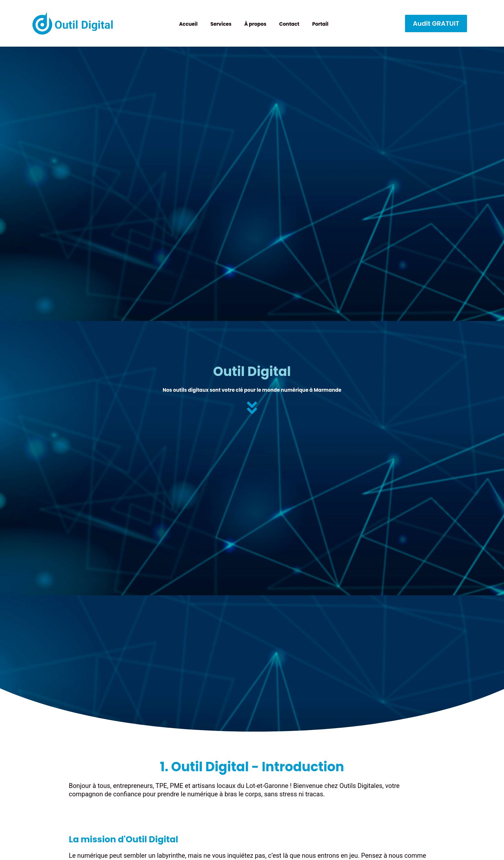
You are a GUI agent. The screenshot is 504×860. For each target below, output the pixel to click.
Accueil (188, 24)
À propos (255, 24)
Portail (320, 24)
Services (221, 24)
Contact (289, 24)
